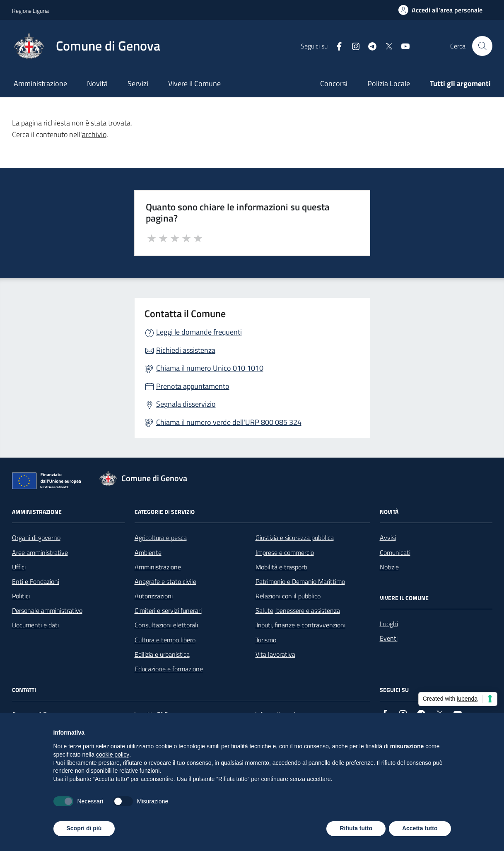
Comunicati (395, 552)
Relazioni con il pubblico (288, 596)
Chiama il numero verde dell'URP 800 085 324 (229, 422)
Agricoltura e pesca (161, 538)
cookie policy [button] (113, 755)
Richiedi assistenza (186, 350)
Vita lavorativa (275, 654)
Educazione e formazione (169, 669)
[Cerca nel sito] (482, 46)
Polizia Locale (389, 83)
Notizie (389, 567)
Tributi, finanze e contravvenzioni (300, 625)
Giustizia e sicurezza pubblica (295, 538)
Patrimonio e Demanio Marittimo (300, 581)
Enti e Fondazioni (36, 581)
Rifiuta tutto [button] (356, 828)
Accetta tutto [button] (420, 828)
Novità (97, 83)
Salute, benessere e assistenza (298, 610)
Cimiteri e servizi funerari (168, 610)
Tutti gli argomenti (460, 83)
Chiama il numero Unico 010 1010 (210, 368)
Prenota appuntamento (193, 386)
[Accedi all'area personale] (440, 10)
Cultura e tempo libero (165, 640)
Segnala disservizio (186, 404)
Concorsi (334, 83)
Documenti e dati (35, 625)
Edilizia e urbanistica (162, 654)
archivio (94, 134)
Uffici (19, 567)
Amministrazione (40, 83)
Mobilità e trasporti (281, 567)
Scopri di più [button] (84, 828)
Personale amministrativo (47, 610)
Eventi (389, 638)
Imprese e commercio (285, 552)
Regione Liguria (30, 11)
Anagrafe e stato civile (165, 581)
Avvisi (388, 538)
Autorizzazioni (154, 596)
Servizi (138, 83)
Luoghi (389, 624)
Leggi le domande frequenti (199, 332)
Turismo (266, 640)
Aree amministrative (40, 552)
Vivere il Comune (194, 83)
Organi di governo (36, 538)
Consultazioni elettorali (166, 625)
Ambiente (148, 552)
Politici (21, 596)
